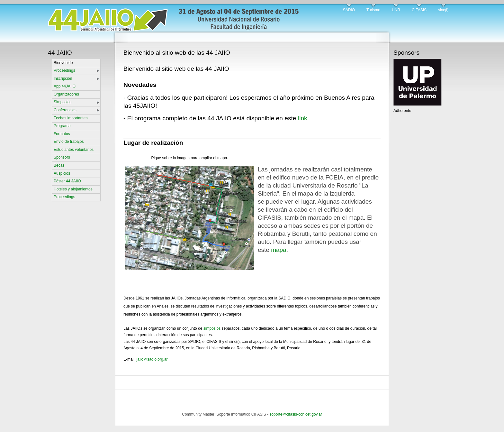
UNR (396, 10)
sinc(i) (443, 10)
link (303, 118)
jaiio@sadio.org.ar (152, 359)
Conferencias (65, 110)
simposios (212, 328)
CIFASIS (419, 10)
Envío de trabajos (69, 142)
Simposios (63, 102)
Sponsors (62, 157)
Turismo (373, 10)
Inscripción (63, 78)
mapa (279, 250)
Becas (59, 165)
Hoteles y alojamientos (73, 189)
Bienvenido (63, 63)
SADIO (349, 10)
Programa (62, 126)
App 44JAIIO (65, 86)
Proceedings (64, 70)
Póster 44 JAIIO (67, 181)
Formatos (62, 134)
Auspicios (62, 173)
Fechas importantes (71, 118)
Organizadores (66, 94)
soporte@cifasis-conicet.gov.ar (296, 414)
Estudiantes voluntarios (74, 150)
